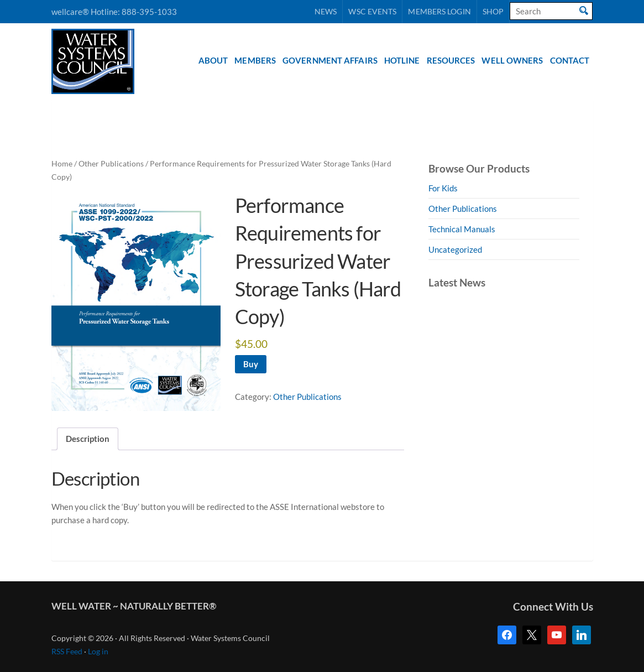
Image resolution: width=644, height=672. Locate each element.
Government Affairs (330, 60)
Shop (493, 11)
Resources (451, 60)
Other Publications (111, 163)
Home (62, 163)
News (326, 11)
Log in (98, 652)
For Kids (443, 188)
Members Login (439, 11)
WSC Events (372, 11)
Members (255, 60)
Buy (251, 364)
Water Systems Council (93, 61)
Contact (570, 60)
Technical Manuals (462, 229)
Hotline (402, 60)
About (213, 60)
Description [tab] (88, 439)
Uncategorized (455, 249)
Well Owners (512, 60)
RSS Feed (67, 652)
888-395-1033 (149, 12)
